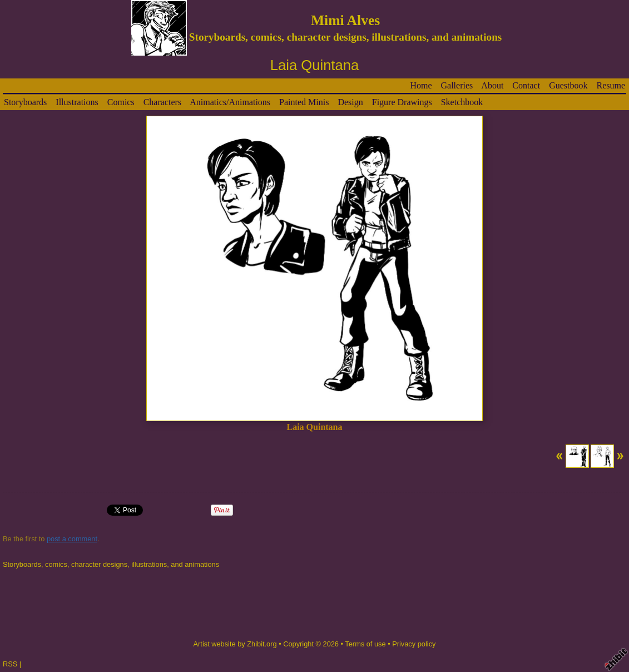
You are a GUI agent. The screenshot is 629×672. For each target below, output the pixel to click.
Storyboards (25, 102)
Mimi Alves (345, 20)
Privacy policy (414, 644)
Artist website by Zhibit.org (235, 644)
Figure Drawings (402, 102)
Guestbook (568, 85)
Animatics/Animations (230, 102)
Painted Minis (304, 102)
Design (350, 102)
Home (421, 85)
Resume (611, 85)
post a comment (72, 539)
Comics (121, 102)
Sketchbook (462, 102)
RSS (10, 664)
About (492, 85)
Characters (162, 102)
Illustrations (77, 102)
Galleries (457, 85)
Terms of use (365, 644)
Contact (526, 85)
